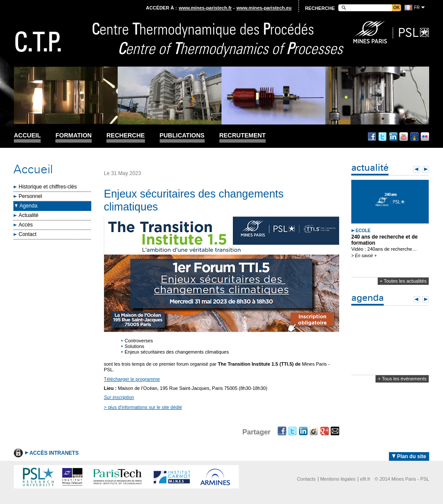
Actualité (29, 215)
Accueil (27, 136)
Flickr (425, 137)
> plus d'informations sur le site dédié (143, 407)
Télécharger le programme (132, 379)
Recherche (126, 136)
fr (417, 8)
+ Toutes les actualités (403, 281)
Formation (74, 136)
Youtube (404, 137)
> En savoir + (364, 256)
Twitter (382, 137)
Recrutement (242, 136)
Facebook (372, 137)
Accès (26, 225)
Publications (182, 136)
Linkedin (393, 137)
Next (425, 169)
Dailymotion (414, 137)
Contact (27, 234)
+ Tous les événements (402, 379)
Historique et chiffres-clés (48, 187)
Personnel (30, 196)
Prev (417, 169)
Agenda (28, 206)
